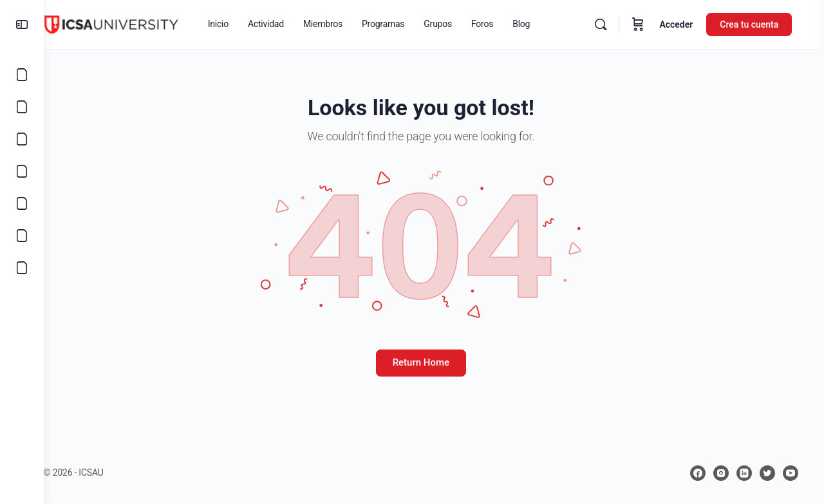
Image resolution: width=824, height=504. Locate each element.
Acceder (682, 24)
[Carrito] (644, 24)
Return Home (434, 362)
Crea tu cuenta (755, 24)
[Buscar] (607, 24)
